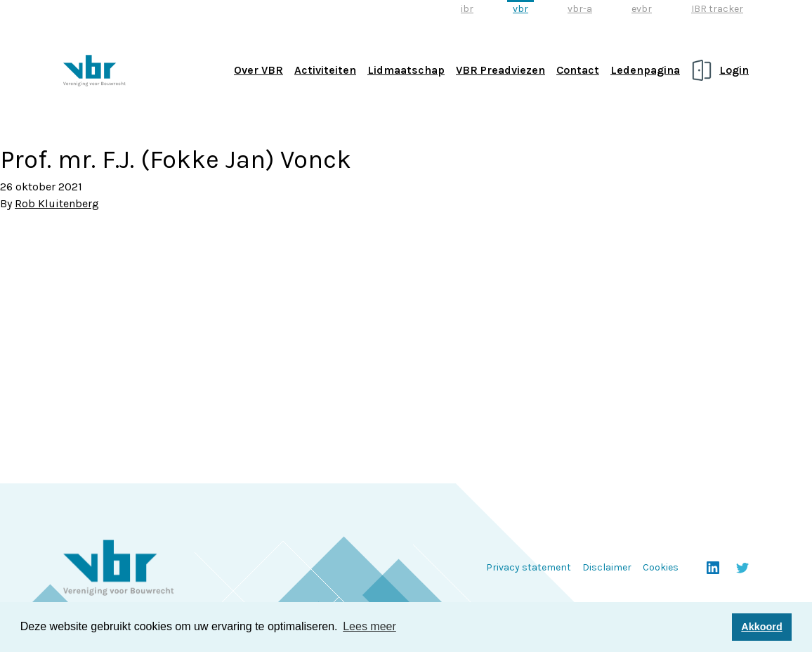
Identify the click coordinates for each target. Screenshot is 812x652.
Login (734, 70)
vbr (520, 9)
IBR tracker (717, 9)
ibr (467, 9)
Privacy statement (529, 567)
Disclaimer (607, 567)
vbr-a (580, 9)
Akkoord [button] (761, 627)
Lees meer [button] (369, 626)
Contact (578, 70)
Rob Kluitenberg (57, 203)
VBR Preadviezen (500, 70)
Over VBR (258, 70)
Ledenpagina (645, 70)
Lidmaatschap (406, 70)
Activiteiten (325, 70)
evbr (642, 9)
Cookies (661, 567)
